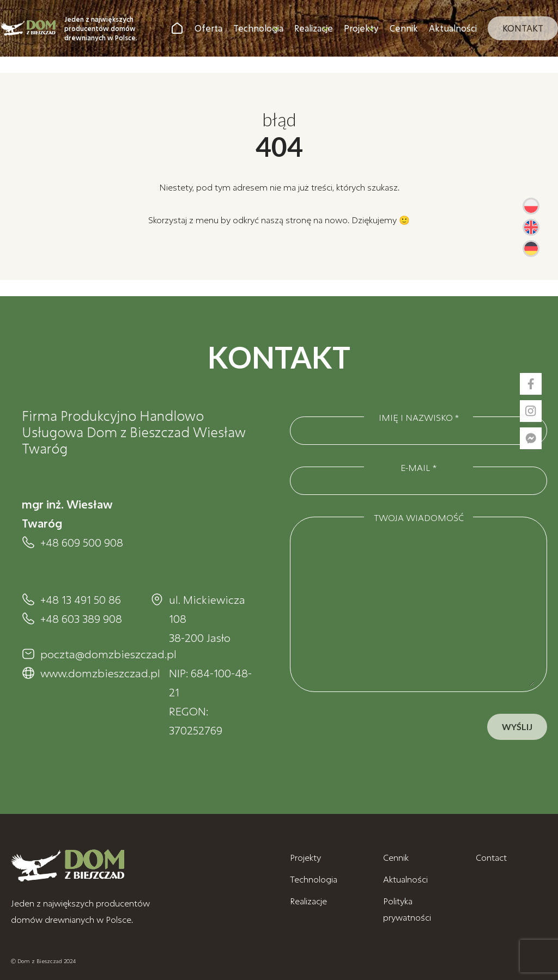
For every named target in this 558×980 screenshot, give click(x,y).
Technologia (258, 28)
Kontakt (523, 28)
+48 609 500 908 (82, 542)
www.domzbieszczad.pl (84, 673)
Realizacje (314, 28)
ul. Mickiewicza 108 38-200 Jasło (207, 618)
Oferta (208, 28)
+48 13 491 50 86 (81, 599)
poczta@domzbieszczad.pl (84, 654)
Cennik (404, 28)
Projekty (361, 28)
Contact (491, 857)
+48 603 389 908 (81, 618)
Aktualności (453, 28)
